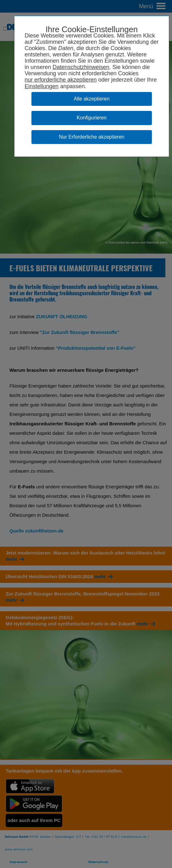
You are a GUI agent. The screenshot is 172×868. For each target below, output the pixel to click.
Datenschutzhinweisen (81, 67)
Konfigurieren (92, 118)
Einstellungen (42, 86)
